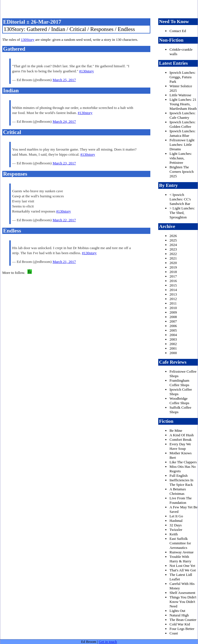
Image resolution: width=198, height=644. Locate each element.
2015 (173, 285)
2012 (173, 299)
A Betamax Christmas (178, 491)
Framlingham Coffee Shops (179, 383)
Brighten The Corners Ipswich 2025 (182, 172)
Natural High (179, 615)
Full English (179, 476)
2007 (173, 321)
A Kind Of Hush (182, 435)
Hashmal (176, 521)
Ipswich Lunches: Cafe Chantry (182, 115)
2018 (173, 272)
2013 (173, 294)
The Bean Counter (183, 620)
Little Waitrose (180, 95)
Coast (174, 633)
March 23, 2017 (64, 163)
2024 (173, 245)
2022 (173, 254)
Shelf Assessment (182, 593)
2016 (173, 281)
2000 (173, 353)
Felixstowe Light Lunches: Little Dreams (182, 145)
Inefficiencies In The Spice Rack (181, 482)
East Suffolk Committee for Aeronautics (180, 543)
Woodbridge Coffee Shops (179, 401)
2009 (173, 312)
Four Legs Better (182, 629)
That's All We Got (183, 570)
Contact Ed (178, 31)
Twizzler (176, 530)
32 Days (176, 525)
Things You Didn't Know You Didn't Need (183, 602)
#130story (87, 71)
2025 (173, 240)
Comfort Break (181, 440)
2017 (173, 276)
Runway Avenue (181, 552)
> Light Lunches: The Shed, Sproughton (182, 213)
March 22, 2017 (64, 220)
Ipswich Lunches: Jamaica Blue (182, 133)
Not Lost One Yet (182, 566)
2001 (173, 348)
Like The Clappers (183, 462)
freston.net (101, 8)
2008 (173, 317)
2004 (173, 335)
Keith (174, 534)
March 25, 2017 (64, 80)
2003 (173, 339)
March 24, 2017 (64, 121)
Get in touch (108, 642)
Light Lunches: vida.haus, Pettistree (181, 158)
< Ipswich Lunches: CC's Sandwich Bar (180, 199)
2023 (173, 249)
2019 (173, 267)
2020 (173, 263)
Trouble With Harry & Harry (180, 559)
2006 (173, 326)
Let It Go (176, 516)
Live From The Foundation (181, 500)
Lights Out (177, 611)
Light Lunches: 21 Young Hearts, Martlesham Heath (183, 104)
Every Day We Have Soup (180, 446)
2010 (173, 308)
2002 (173, 344)
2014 (173, 290)
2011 (173, 303)
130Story (28, 40)
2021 (173, 258)
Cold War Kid (180, 624)
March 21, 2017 (64, 262)
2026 (173, 236)
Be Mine (176, 431)
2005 (173, 330)
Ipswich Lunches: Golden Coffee (182, 124)
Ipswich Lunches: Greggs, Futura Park (182, 77)
